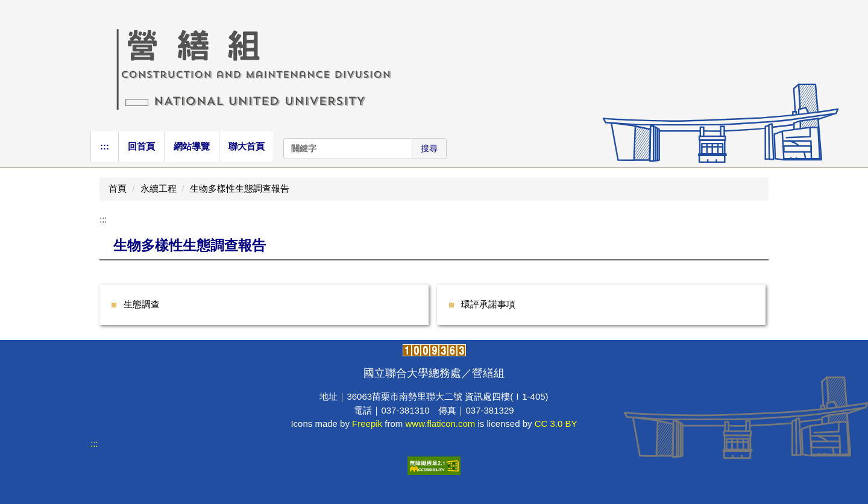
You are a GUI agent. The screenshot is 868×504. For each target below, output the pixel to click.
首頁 (118, 188)
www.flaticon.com (440, 424)
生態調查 (142, 304)
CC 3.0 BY (556, 424)
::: (105, 146)
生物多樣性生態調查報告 (240, 188)
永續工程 (159, 188)
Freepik (367, 424)
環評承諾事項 (488, 304)
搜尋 (429, 148)
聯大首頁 (247, 146)
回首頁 (141, 146)
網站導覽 (192, 146)
